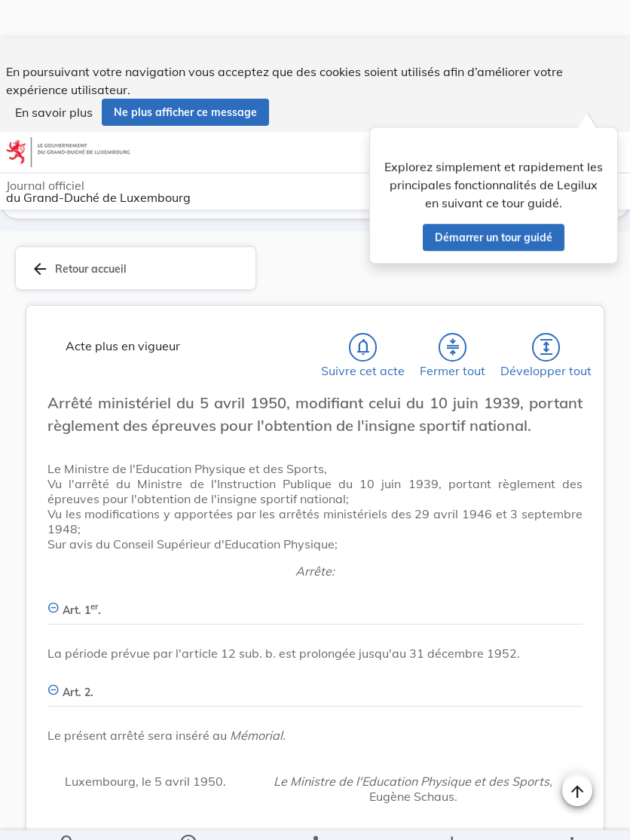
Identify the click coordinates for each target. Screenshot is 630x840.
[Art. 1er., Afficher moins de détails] (315, 566)
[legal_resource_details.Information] (187, 816)
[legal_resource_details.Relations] (315, 816)
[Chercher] (68, 816)
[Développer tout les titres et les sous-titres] (546, 312)
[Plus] (571, 816)
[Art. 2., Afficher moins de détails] (315, 648)
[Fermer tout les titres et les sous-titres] (453, 312)
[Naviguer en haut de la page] (577, 753)
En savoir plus (54, 74)
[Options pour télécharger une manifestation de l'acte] (452, 816)
